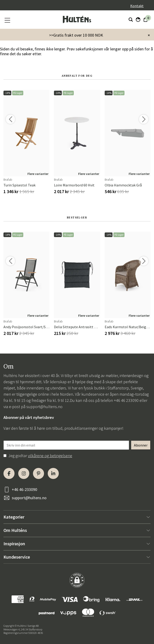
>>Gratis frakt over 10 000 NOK (76, 35)
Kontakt (137, 6)
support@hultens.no (44, 407)
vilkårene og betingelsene (50, 456)
